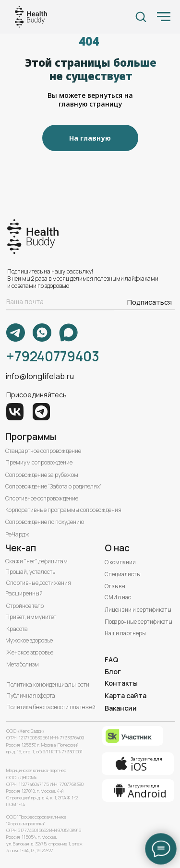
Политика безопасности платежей (51, 707)
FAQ (111, 660)
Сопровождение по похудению (45, 522)
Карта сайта (126, 696)
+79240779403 (53, 356)
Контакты (121, 683)
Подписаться (150, 302)
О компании (120, 562)
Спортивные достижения (39, 583)
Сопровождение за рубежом (42, 475)
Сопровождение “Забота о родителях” (54, 487)
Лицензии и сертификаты (138, 610)
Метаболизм (23, 665)
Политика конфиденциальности (48, 685)
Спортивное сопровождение (42, 499)
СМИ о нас (118, 597)
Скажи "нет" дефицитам (36, 561)
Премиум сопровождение (39, 463)
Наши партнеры (125, 633)
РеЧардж (17, 535)
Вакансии (121, 708)
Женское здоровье (30, 653)
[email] (60, 302)
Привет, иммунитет (31, 617)
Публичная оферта (31, 696)
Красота (17, 629)
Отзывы (115, 586)
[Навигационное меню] (164, 17)
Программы (31, 437)
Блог (113, 672)
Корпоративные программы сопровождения (63, 510)
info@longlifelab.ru (40, 376)
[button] (141, 16)
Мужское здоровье (29, 641)
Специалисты (123, 574)
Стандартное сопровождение (43, 451)
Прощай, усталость (30, 572)
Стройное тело (25, 606)
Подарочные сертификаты (138, 622)
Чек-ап (21, 548)
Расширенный (24, 594)
